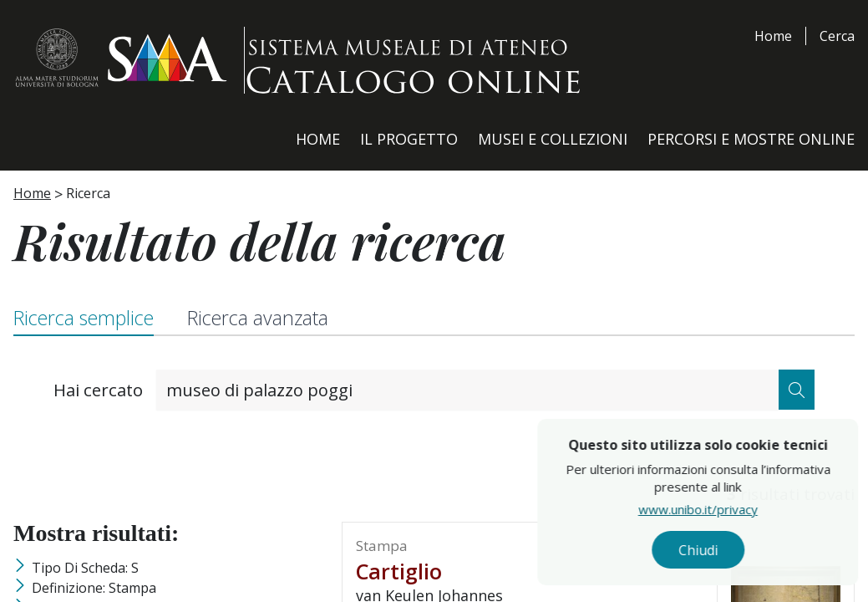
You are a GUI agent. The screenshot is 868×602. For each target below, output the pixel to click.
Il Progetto (409, 139)
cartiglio (399, 571)
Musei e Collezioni (553, 139)
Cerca (837, 36)
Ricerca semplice (84, 318)
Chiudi (733, 553)
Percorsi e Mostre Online (751, 139)
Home (773, 36)
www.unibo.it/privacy (733, 514)
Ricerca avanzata (258, 318)
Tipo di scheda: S (85, 568)
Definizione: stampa (94, 588)
